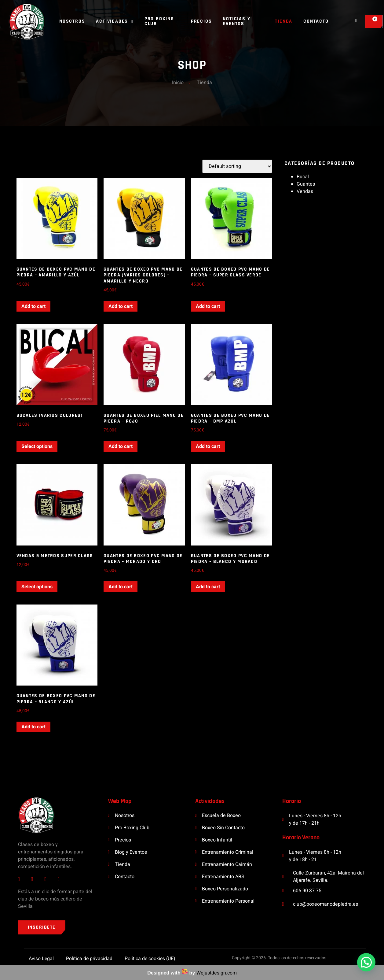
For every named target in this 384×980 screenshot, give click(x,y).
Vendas (305, 191)
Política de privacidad (89, 959)
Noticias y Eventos (236, 21)
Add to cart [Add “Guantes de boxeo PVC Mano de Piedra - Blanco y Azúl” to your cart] (33, 727)
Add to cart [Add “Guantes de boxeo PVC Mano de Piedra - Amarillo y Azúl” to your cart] (33, 306)
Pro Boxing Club (159, 21)
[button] (366, 962)
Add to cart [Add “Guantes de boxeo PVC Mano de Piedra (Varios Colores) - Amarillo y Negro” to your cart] (121, 306)
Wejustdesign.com (217, 973)
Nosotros (72, 21)
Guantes (306, 184)
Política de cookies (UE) (150, 959)
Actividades (115, 21)
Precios (201, 21)
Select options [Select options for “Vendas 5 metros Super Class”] (37, 587)
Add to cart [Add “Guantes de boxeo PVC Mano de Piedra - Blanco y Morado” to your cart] (208, 587)
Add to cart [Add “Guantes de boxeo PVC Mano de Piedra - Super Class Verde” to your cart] (208, 306)
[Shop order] (237, 166)
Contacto (316, 21)
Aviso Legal (41, 959)
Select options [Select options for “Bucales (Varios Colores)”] (37, 446)
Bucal (303, 177)
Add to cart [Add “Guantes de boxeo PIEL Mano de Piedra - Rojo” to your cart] (121, 446)
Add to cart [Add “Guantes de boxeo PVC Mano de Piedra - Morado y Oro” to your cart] (121, 587)
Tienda (284, 21)
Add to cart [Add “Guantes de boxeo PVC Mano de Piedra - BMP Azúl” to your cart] (208, 446)
